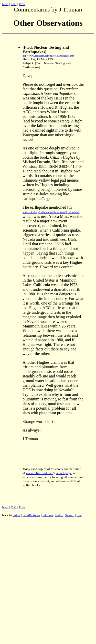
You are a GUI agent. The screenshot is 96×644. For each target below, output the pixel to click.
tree (79, 516)
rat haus (48, 516)
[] (48, 200)
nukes (16, 516)
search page (64, 474)
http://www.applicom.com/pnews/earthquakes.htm (48, 56)
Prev (22, 4)
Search (70, 516)
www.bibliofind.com (40, 474)
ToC (14, 4)
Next (5, 4)
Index (59, 516)
